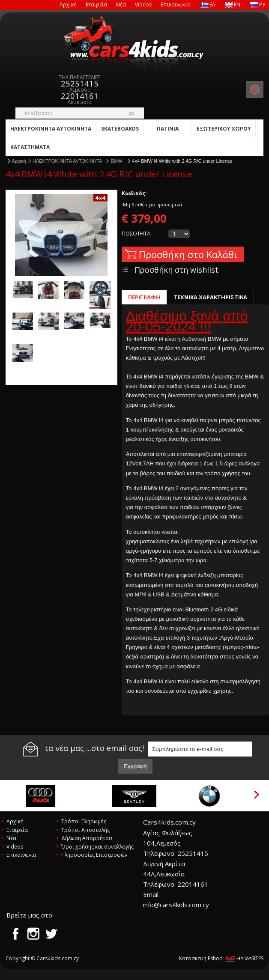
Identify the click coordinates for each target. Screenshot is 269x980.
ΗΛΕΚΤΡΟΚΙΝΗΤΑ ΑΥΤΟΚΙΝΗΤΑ (51, 129)
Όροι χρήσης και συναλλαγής (97, 847)
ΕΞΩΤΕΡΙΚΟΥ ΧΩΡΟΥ (224, 129)
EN (233, 4)
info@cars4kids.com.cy (176, 905)
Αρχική (68, 4)
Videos (143, 4)
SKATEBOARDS (120, 129)
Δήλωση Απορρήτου (87, 838)
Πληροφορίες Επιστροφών (94, 855)
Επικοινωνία (176, 4)
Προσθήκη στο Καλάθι (188, 254)
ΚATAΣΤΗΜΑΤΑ (30, 147)
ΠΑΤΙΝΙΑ (168, 129)
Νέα (121, 4)
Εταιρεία (96, 4)
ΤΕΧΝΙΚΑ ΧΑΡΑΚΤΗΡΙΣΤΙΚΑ (210, 297)
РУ (258, 4)
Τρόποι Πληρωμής (84, 821)
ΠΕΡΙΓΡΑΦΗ (144, 297)
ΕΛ (208, 4)
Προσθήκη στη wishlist (176, 270)
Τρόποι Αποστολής (85, 830)
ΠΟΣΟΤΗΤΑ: (137, 233)
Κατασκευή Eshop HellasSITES (221, 958)
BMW (117, 161)
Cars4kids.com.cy (135, 43)
